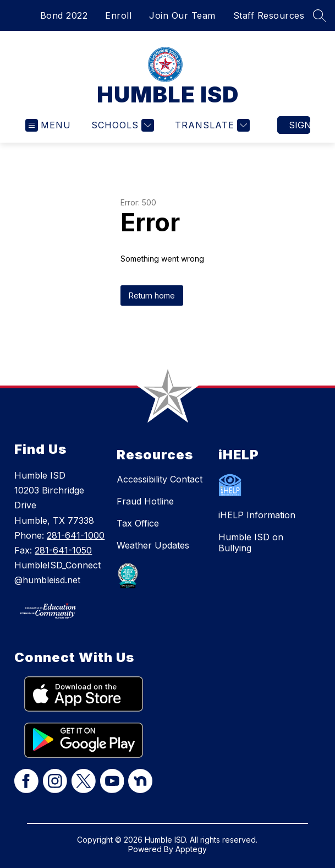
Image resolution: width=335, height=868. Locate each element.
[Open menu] (48, 125)
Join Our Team (182, 15)
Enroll (118, 15)
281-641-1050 (63, 550)
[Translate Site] (211, 125)
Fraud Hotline (145, 501)
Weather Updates (153, 545)
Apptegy (191, 849)
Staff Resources (269, 15)
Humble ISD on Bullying (251, 542)
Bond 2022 (64, 15)
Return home (152, 295)
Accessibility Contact (160, 479)
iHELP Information (257, 515)
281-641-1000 (76, 535)
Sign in (300, 125)
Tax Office (138, 523)
